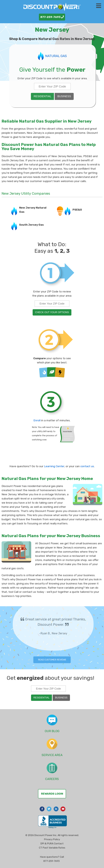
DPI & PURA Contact (52, 843)
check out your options (52, 312)
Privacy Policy (52, 839)
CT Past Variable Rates (52, 848)
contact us (87, 466)
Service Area (52, 755)
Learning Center (54, 466)
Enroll (37, 420)
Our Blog (52, 731)
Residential (42, 96)
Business (64, 96)
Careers (52, 779)
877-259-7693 (52, 17)
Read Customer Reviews (52, 660)
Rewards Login (52, 794)
